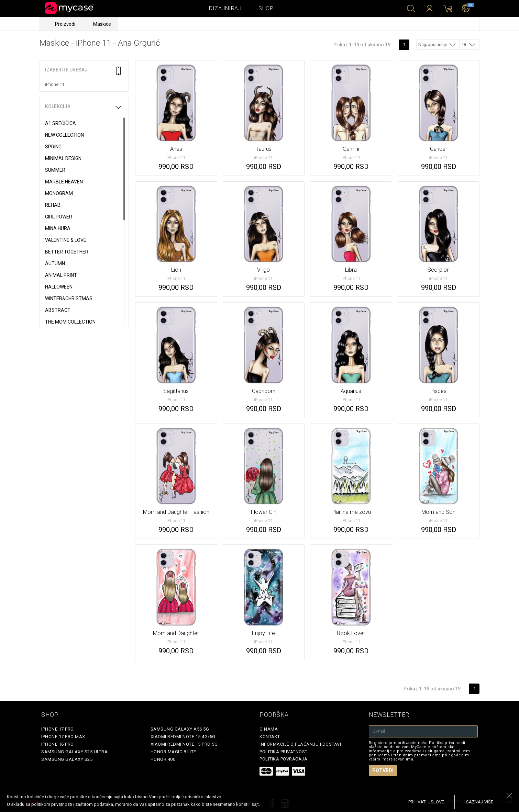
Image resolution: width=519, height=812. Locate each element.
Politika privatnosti (284, 752)
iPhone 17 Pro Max (63, 737)
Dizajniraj (225, 8)
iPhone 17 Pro (58, 729)
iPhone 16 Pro (58, 744)
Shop (266, 8)
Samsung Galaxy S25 (67, 759)
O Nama (269, 729)
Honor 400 (163, 759)
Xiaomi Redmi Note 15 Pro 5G (184, 744)
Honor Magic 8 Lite (173, 752)
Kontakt (270, 737)
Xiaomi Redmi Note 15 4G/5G (183, 737)
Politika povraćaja (283, 759)
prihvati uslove (426, 802)
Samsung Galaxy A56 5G (180, 729)
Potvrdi (383, 770)
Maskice (102, 24)
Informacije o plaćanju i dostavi (300, 744)
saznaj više (480, 802)
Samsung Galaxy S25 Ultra (74, 752)
